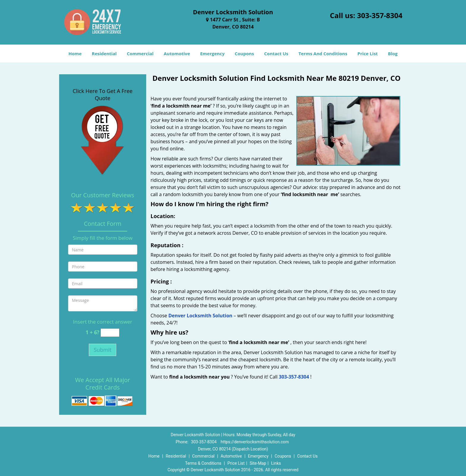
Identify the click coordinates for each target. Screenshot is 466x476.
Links (276, 463)
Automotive (177, 53)
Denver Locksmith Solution (200, 316)
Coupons (244, 53)
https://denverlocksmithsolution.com (255, 442)
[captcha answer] (110, 333)
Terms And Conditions (323, 53)
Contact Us (276, 53)
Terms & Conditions (203, 463)
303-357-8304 (380, 15)
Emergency (212, 53)
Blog (393, 53)
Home (75, 53)
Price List (368, 53)
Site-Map (258, 463)
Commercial (140, 53)
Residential (104, 53)
